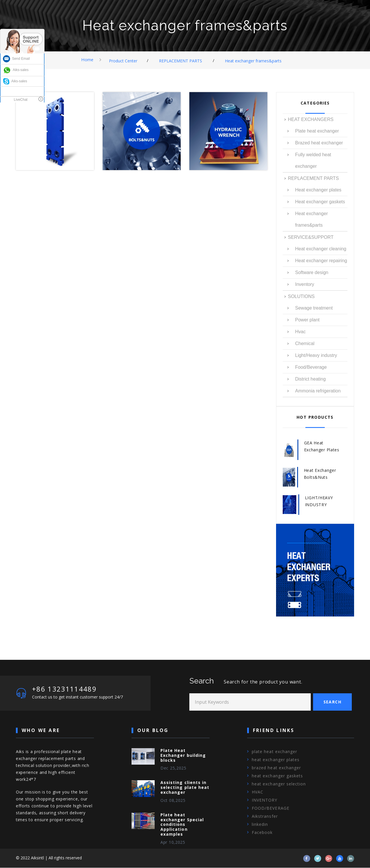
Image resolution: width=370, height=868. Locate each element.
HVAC (258, 792)
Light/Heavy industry (316, 355)
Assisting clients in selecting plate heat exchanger (185, 788)
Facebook (262, 833)
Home (87, 59)
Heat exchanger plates (318, 190)
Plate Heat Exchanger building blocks (183, 756)
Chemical (305, 343)
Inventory (305, 284)
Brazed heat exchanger (319, 143)
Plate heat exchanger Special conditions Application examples (182, 825)
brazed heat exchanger (276, 768)
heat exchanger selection (279, 784)
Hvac (300, 332)
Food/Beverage (311, 367)
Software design (312, 272)
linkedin (260, 825)
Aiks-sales (16, 70)
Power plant (307, 320)
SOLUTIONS (301, 296)
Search (332, 702)
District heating (310, 379)
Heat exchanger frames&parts (254, 61)
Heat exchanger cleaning (321, 249)
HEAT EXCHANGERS (311, 119)
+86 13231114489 (66, 689)
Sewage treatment (314, 308)
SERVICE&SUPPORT (311, 237)
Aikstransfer (265, 816)
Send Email (16, 59)
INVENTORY (264, 800)
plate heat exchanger (274, 752)
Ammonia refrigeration (318, 391)
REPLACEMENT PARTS (181, 61)
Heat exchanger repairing (321, 261)
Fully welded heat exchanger (313, 160)
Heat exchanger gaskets (320, 202)
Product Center (123, 61)
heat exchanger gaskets (277, 776)
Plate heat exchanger (317, 131)
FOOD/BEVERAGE (271, 808)
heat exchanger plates (276, 760)
